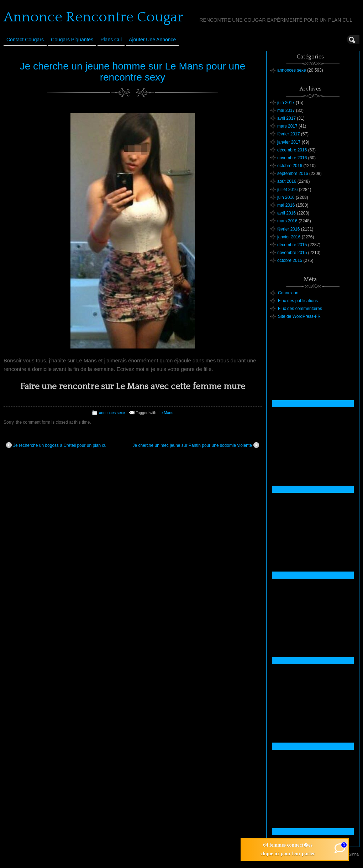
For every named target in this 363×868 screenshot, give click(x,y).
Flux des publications (298, 301)
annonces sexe (112, 413)
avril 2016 (286, 213)
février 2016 (288, 229)
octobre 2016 (290, 166)
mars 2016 (287, 221)
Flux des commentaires (300, 309)
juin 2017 (286, 103)
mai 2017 (286, 110)
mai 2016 (286, 205)
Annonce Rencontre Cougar (93, 17)
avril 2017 (286, 118)
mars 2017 (287, 126)
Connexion (288, 293)
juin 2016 (286, 197)
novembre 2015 (292, 253)
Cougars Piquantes (72, 40)
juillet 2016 (287, 190)
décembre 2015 (292, 245)
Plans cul (111, 40)
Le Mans (166, 413)
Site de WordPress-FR (299, 316)
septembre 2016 (293, 174)
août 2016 (287, 181)
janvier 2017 (289, 142)
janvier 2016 (289, 237)
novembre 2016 (292, 158)
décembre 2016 (292, 150)
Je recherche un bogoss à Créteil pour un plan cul (57, 445)
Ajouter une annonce (152, 40)
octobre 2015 (290, 260)
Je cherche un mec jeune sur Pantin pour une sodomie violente (196, 445)
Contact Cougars (25, 40)
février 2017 (288, 134)
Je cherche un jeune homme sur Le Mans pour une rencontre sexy (133, 72)
